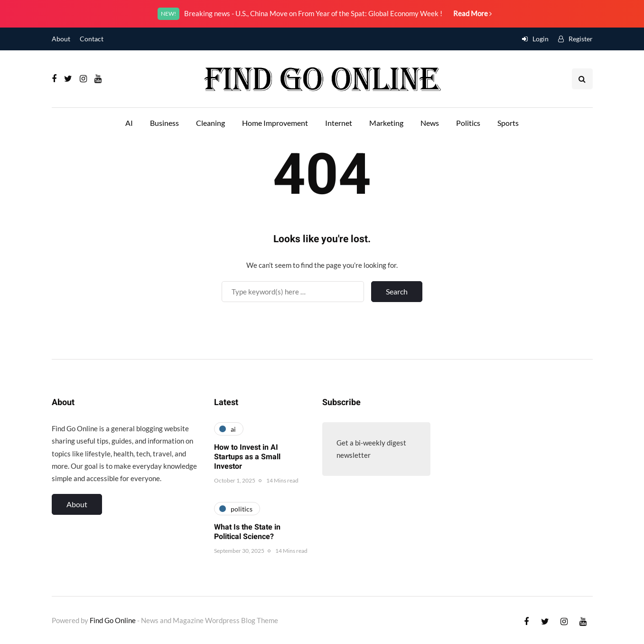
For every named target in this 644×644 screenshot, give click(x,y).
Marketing (386, 123)
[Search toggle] (582, 79)
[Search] (293, 292)
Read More (472, 13)
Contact (92, 39)
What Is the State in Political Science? (247, 532)
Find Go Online (113, 620)
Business (164, 123)
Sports (508, 123)
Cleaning (210, 123)
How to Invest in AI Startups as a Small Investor (247, 457)
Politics (468, 123)
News (430, 123)
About (61, 39)
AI (129, 123)
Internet (339, 123)
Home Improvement (275, 123)
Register (581, 39)
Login (541, 39)
